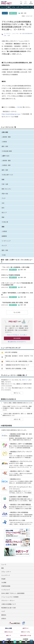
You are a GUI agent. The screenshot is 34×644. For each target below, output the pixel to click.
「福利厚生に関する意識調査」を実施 (15, 369)
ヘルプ (3, 611)
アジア (4, 198)
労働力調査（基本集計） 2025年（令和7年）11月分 (19, 357)
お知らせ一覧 (17, 419)
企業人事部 (5, 132)
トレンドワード (27, 7)
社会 (3, 179)
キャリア (4, 246)
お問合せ (4, 619)
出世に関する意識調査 (11, 352)
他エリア (4, 213)
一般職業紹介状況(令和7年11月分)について (17, 365)
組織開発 (4, 236)
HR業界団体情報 (6, 586)
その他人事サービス (7, 175)
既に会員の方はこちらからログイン (17, 342)
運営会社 (4, 615)
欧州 (3, 208)
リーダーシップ (6, 241)
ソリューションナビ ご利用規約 (10, 597)
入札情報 (4, 583)
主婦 (9, 36)
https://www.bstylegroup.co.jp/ (11, 114)
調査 (3, 217)
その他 (4, 255)
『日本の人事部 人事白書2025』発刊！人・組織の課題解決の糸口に (17, 415)
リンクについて (6, 590)
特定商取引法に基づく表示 (9, 608)
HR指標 (3, 579)
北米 (3, 203)
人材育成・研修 (6, 165)
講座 (9, 7)
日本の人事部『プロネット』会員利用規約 (13, 593)
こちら (19, 107)
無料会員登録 (17, 338)
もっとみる (17, 312)
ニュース (3, 7)
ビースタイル (7, 34)
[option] (8, 628)
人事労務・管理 (6, 137)
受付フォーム (26, 380)
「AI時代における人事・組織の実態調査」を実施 (19, 361)
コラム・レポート (16, 7)
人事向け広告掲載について (9, 604)
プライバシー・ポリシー (8, 601)
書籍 (3, 227)
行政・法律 (5, 184)
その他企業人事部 (7, 151)
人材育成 (4, 142)
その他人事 (5, 222)
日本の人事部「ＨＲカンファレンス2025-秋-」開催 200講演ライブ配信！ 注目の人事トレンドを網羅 (17, 408)
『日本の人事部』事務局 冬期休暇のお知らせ (17, 403)
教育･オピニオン (6, 189)
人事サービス (13, 13)
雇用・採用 (5, 146)
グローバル (5, 194)
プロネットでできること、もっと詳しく (17, 335)
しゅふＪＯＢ (15, 34)
